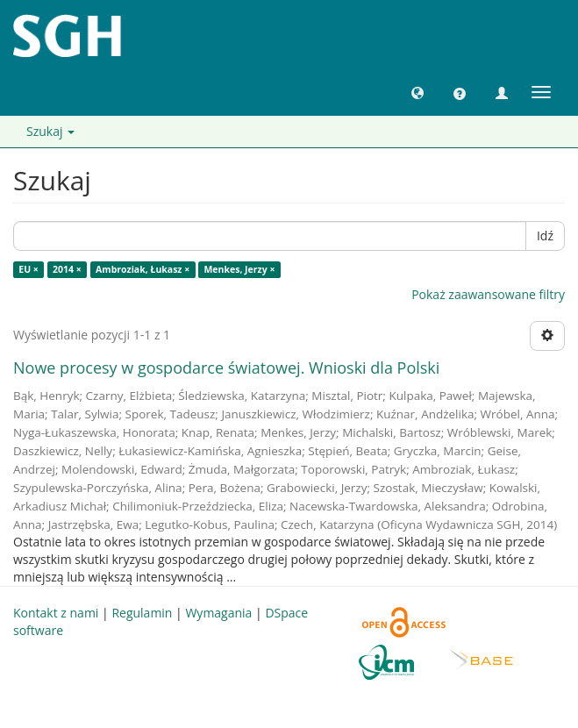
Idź (545, 236)
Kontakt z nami (56, 613)
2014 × (67, 269)
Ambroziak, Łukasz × (143, 269)
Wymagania (218, 613)
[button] (417, 92)
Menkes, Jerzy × (239, 269)
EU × (29, 269)
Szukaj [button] (50, 131)
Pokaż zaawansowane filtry (488, 294)
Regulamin (142, 613)
